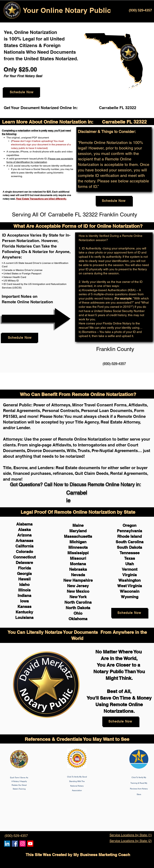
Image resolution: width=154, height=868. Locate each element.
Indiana (24, 596)
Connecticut (24, 557)
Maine (78, 525)
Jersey (82, 586)
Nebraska (78, 569)
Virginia (129, 575)
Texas (130, 558)
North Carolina (78, 602)
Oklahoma (78, 619)
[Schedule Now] (22, 92)
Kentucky (24, 612)
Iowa (24, 601)
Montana (78, 564)
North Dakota (78, 608)
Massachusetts (78, 536)
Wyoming (130, 597)
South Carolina (130, 542)
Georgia (24, 574)
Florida (24, 568)
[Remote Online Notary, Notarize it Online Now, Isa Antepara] (7, 844)
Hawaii (24, 579)
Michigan (78, 542)
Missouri (78, 558)
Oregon (129, 525)
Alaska (24, 530)
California (24, 546)
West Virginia (130, 586)
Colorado (24, 552)
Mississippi (78, 553)
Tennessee (130, 553)
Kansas (24, 607)
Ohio (78, 613)
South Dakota (129, 547)
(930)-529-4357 (114, 364)
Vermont (130, 569)
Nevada (78, 575)
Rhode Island (129, 536)
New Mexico (78, 591)
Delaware (24, 563)
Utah (130, 564)
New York (78, 597)
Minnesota (78, 547)
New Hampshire (78, 580)
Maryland (78, 531)
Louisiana (24, 617)
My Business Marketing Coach (102, 855)
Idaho (24, 585)
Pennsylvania (129, 531)
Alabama (24, 524)
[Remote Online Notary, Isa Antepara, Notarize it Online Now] (15, 844)
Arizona (24, 535)
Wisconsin (130, 591)
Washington (129, 580)
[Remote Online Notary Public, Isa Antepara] (23, 844)
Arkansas (24, 541)
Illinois (24, 590)
